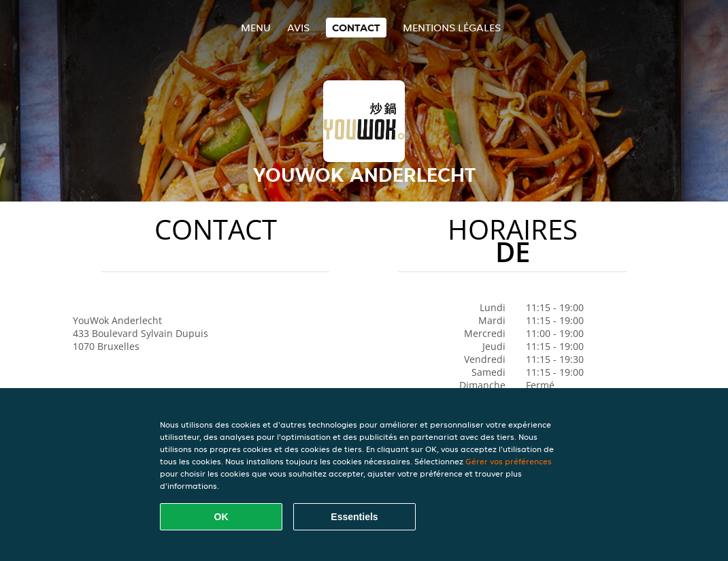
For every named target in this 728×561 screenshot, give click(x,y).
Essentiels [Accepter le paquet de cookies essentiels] (354, 517)
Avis (298, 28)
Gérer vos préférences (509, 461)
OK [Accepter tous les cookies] (221, 517)
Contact (356, 28)
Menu (256, 28)
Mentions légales (452, 28)
